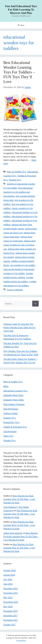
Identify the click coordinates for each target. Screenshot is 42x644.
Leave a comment (15, 290)
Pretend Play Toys (11, 422)
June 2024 (8, 584)
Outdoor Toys (10, 418)
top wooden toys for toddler (23, 265)
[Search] (35, 304)
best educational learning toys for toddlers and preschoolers (18, 192)
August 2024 (9, 575)
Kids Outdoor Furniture (14, 404)
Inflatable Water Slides (14, 400)
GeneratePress (21, 640)
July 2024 (8, 579)
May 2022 (8, 597)
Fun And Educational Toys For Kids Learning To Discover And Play (21, 10)
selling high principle (13, 533)
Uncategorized (10, 431)
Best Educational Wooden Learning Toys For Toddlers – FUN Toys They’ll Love (19, 72)
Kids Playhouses (11, 409)
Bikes (6, 386)
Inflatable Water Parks (13, 395)
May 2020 (8, 606)
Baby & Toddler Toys (17, 172)
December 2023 (10, 588)
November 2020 (11, 602)
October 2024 (9, 570)
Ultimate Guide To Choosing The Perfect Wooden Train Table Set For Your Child (19, 327)
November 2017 (11, 620)
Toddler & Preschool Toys (15, 427)
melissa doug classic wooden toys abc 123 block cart (20, 245)
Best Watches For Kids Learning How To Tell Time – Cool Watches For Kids (19, 499)
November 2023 (11, 593)
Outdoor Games (10, 413)
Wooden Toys (15, 180)
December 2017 (10, 616)
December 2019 (10, 611)
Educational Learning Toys (15, 391)
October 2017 (9, 625)
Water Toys (8, 436)
